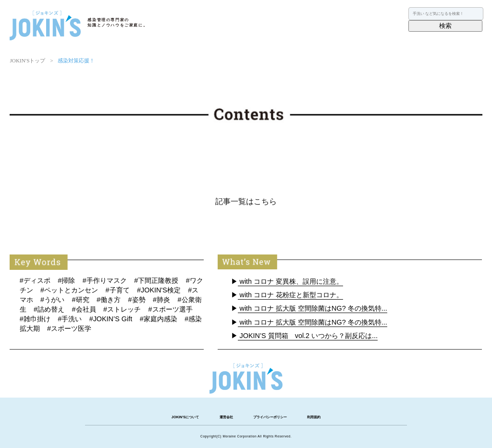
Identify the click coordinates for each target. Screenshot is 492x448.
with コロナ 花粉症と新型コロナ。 (291, 295)
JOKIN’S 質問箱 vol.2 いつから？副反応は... (308, 336)
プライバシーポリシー (270, 417)
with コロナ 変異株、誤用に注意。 (291, 281)
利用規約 (314, 417)
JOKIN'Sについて (185, 417)
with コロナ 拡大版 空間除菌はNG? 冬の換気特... (313, 308)
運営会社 (226, 417)
